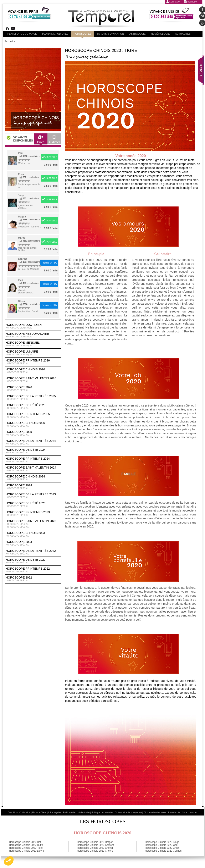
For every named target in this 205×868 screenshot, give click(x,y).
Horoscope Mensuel (33, 344)
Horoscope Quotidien (33, 326)
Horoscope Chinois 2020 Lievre (27, 851)
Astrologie (137, 34)
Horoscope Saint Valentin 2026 (33, 380)
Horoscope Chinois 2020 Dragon (95, 842)
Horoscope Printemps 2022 (33, 570)
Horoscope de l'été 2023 (33, 505)
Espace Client (39, 812)
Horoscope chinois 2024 (33, 478)
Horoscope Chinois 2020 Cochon (163, 851)
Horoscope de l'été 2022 (33, 561)
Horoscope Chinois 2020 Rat (25, 842)
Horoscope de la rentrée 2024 (33, 442)
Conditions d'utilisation (19, 812)
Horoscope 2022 (33, 579)
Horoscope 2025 (33, 433)
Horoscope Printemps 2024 (33, 460)
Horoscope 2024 (33, 487)
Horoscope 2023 (33, 543)
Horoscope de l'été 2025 (33, 407)
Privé (41, 140)
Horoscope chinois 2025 (33, 424)
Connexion (175, 2)
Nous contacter (190, 812)
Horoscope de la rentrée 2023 (33, 496)
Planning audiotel (55, 34)
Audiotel (54, 140)
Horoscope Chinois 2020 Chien (162, 848)
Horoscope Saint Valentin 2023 (33, 524)
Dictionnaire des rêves (155, 812)
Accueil (9, 42)
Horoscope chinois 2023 (33, 534)
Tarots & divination (110, 34)
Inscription (193, 2)
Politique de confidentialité (76, 812)
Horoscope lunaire (33, 353)
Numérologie (160, 34)
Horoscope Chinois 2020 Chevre (95, 851)
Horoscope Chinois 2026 (33, 371)
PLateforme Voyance (22, 34)
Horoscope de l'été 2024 (33, 451)
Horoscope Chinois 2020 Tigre (26, 848)
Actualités (183, 34)
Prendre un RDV (49, 263)
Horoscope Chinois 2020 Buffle (26, 845)
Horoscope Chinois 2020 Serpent (95, 845)
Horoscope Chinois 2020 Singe (162, 842)
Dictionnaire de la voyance (128, 812)
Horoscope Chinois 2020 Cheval (95, 848)
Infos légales (55, 812)
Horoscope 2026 (33, 389)
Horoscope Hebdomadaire (33, 335)
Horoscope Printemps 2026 (33, 362)
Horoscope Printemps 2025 (33, 415)
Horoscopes (82, 34)
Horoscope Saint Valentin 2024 (33, 469)
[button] (9, 861)
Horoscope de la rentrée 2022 (33, 552)
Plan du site (174, 812)
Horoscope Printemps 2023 (33, 514)
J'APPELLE (51, 157)
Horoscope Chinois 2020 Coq (161, 845)
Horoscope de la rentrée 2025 (33, 398)
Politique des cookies (102, 812)
